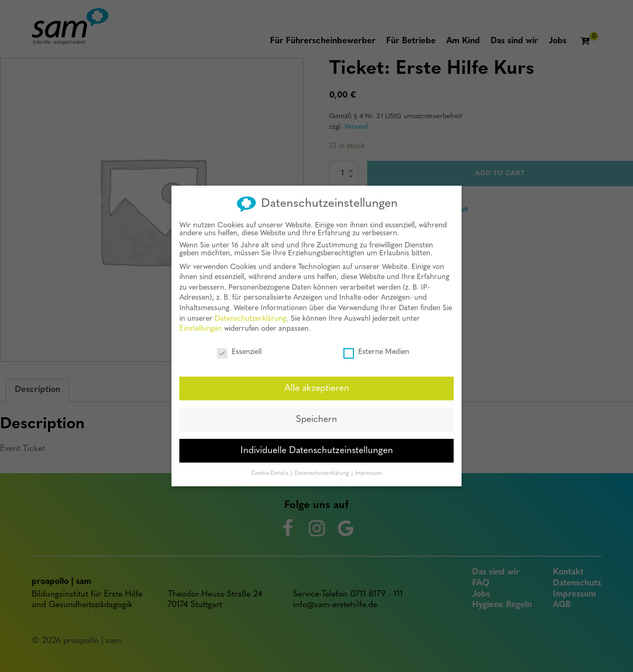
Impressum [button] (368, 471)
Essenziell (239, 350)
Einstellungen (201, 327)
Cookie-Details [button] (270, 471)
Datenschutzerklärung (251, 316)
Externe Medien (376, 350)
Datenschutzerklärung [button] (322, 471)
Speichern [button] (316, 417)
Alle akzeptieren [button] (317, 386)
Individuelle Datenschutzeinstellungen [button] (317, 448)
